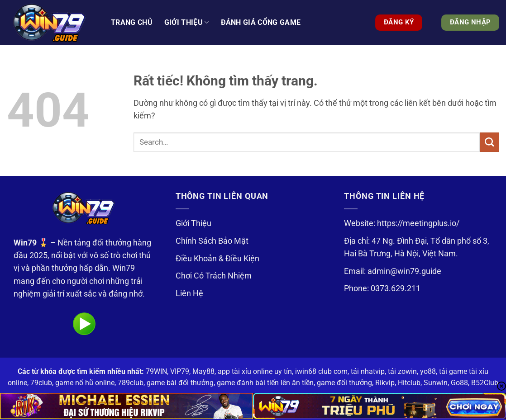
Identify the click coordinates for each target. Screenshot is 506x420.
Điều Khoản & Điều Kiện (217, 259)
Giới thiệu (187, 23)
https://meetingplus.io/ (418, 223)
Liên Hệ (189, 293)
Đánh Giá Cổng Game (261, 22)
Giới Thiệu (193, 223)
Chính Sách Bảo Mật (212, 241)
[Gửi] (489, 142)
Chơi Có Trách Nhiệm (214, 276)
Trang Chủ (132, 22)
